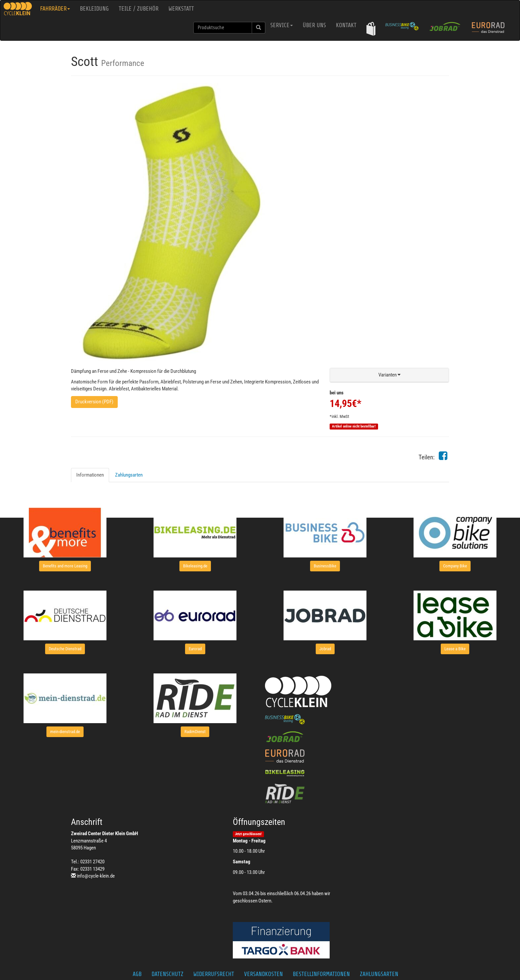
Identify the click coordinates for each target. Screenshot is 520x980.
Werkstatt (181, 9)
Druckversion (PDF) (94, 402)
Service (282, 25)
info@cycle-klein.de (96, 876)
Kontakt (346, 25)
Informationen (90, 475)
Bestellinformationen (321, 974)
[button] (371, 29)
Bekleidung (94, 9)
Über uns (314, 25)
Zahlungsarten (129, 475)
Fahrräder (55, 9)
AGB (137, 974)
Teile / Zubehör (139, 9)
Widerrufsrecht (214, 974)
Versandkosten (263, 974)
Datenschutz (167, 974)
